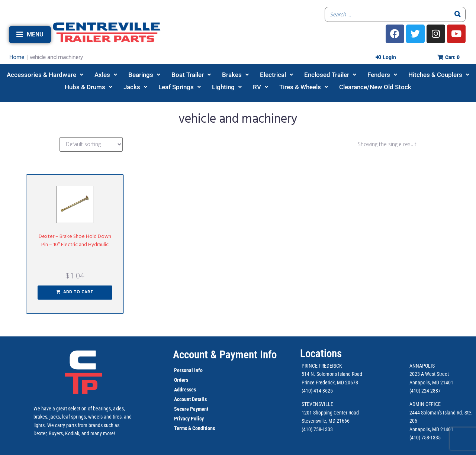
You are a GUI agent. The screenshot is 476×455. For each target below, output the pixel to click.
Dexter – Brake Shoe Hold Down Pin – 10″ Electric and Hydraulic (75, 241)
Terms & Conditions (194, 428)
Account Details (190, 399)
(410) (415, 438)
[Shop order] (91, 144)
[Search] (458, 14)
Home (17, 57)
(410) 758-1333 (317, 429)
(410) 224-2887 (425, 391)
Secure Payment (191, 409)
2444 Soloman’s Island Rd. (436, 413)
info (198, 370)
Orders (181, 380)
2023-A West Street (429, 374)
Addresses (185, 390)
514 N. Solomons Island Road (332, 374)
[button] (30, 35)
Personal (184, 370)
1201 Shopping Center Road (330, 413)
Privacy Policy (189, 419)
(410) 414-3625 (317, 391)
